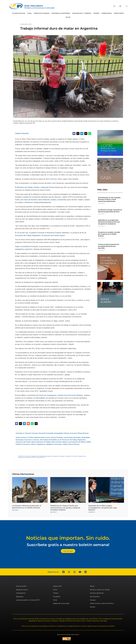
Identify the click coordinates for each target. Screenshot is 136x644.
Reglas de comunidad (61, 603)
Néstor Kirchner (57, 442)
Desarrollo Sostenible (61, 13)
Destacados (20, 440)
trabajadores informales (54, 444)
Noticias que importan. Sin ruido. (68, 538)
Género (96, 13)
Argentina (37, 437)
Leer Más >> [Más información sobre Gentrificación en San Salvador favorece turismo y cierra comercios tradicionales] (102, 203)
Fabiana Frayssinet (22, 133)
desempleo (77, 437)
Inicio (55, 590)
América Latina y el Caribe (24, 437)
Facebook (57, 597)
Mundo (93, 607)
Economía (73, 433)
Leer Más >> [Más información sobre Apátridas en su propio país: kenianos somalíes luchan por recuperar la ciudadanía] (102, 226)
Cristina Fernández (57, 437)
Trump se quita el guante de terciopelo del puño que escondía (109, 246)
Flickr (55, 600)
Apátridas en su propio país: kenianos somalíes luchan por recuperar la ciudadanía (109, 222)
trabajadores (41, 444)
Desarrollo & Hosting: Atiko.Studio (68, 634)
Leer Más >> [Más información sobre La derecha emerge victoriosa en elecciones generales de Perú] (102, 214)
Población (19, 444)
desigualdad (86, 437)
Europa (93, 600)
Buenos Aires (45, 437)
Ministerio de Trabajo (44, 442)
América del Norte (97, 593)
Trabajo (65, 444)
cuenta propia (68, 437)
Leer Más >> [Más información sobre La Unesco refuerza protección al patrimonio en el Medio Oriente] (16, 510)
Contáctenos (21, 593)
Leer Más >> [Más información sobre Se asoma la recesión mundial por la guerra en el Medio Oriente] (102, 238)
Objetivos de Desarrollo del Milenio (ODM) (77, 442)
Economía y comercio (32, 440)
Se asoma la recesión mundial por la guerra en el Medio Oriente (109, 234)
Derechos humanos (42, 13)
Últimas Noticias (19, 13)
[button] (127, 6)
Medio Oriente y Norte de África (102, 603)
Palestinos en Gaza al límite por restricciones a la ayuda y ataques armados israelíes (65, 508)
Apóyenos (20, 597)
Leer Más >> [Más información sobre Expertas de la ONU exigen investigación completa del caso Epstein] (92, 512)
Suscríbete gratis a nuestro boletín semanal (68, 545)
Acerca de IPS (21, 586)
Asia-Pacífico (95, 597)
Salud (68, 17)
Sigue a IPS (57, 586)
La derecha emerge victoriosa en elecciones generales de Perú (110, 211)
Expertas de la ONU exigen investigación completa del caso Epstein (103, 508)
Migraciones (119, 13)
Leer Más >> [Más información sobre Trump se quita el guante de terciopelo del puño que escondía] (102, 250)
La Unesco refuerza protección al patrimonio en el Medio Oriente (27, 507)
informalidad (52, 440)
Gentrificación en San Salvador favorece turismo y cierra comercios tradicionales (109, 199)
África (92, 586)
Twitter (56, 593)
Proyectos (26, 444)
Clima (29, 13)
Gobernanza (107, 13)
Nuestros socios (22, 590)
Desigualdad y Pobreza (82, 13)
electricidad (44, 440)
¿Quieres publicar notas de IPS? (28, 600)
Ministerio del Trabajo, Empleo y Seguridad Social (35, 187)
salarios (33, 444)
